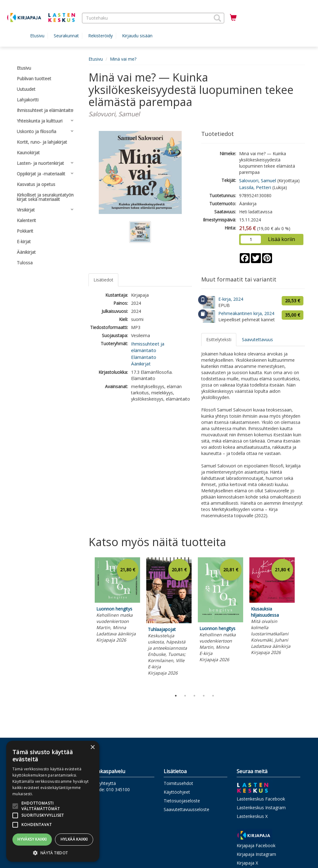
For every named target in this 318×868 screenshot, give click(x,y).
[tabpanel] (117, 601)
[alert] (53, 801)
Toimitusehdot (178, 783)
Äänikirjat (141, 364)
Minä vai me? (123, 59)
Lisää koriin (282, 239)
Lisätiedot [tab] (103, 280)
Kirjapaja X (247, 863)
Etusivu (37, 36)
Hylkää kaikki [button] (74, 839)
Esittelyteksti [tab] (219, 339)
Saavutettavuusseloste (186, 809)
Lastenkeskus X (252, 816)
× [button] (92, 747)
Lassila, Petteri (255, 187)
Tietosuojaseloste (182, 801)
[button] (217, 18)
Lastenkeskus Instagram (261, 808)
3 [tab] (194, 696)
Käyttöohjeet (177, 792)
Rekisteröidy (100, 36)
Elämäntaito (144, 357)
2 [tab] (185, 696)
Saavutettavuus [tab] (257, 339)
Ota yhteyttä (103, 783)
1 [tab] (176, 696)
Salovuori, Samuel (258, 180)
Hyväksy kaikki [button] (32, 839)
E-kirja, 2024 (231, 299)
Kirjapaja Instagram (256, 854)
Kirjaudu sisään (137, 36)
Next (302, 623)
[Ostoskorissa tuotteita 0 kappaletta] (233, 18)
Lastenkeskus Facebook (261, 799)
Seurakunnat (66, 36)
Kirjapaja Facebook (256, 845)
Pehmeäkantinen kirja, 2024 (246, 313)
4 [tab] (204, 696)
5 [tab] (213, 696)
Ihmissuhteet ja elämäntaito (148, 347)
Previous (87, 623)
